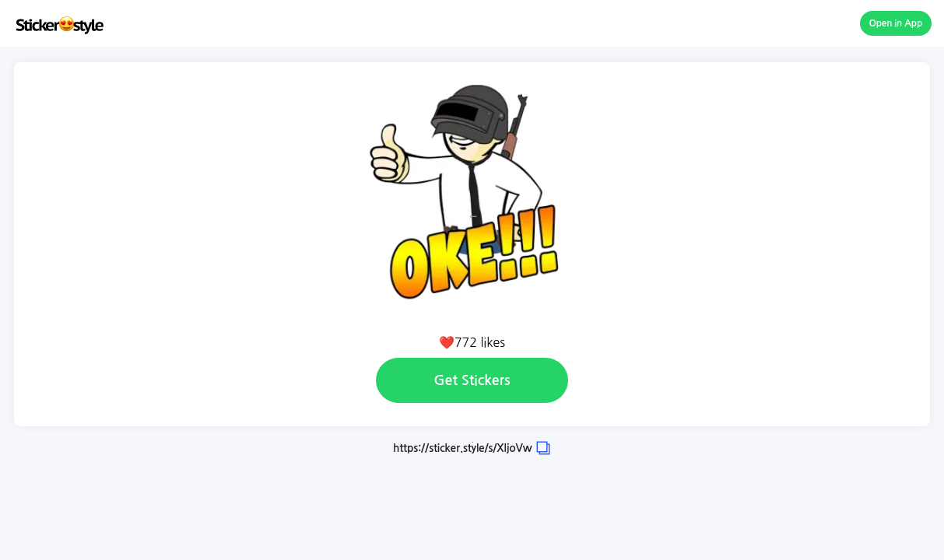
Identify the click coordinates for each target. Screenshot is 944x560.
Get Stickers (472, 380)
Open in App (896, 23)
